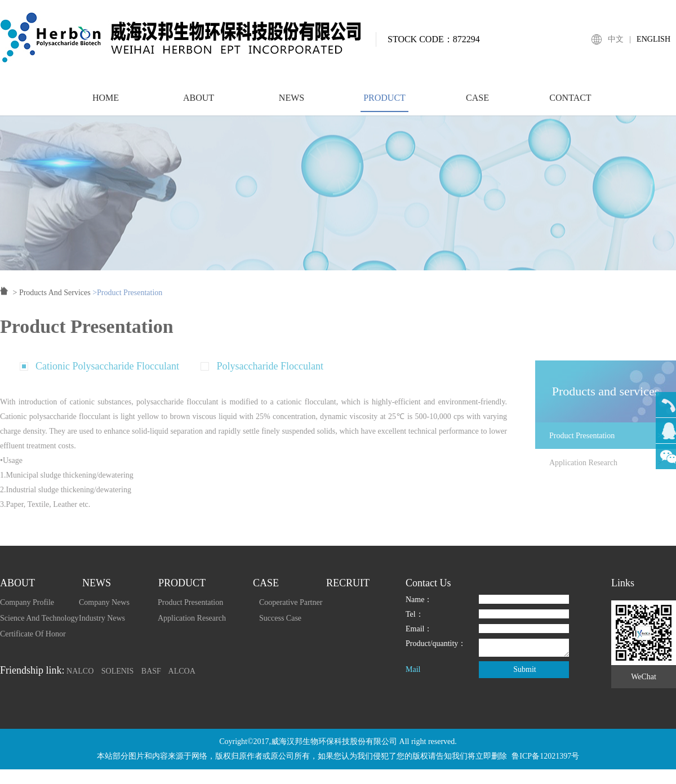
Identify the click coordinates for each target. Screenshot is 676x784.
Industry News (102, 618)
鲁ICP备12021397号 (545, 756)
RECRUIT (348, 583)
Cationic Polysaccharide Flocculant (107, 372)
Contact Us (428, 583)
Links (623, 583)
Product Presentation (613, 442)
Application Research (613, 469)
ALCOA (182, 671)
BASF (151, 671)
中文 (616, 39)
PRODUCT (384, 103)
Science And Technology (39, 618)
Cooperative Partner (291, 602)
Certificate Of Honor (33, 634)
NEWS (292, 103)
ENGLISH (653, 39)
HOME (106, 103)
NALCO (80, 671)
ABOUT (199, 103)
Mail (413, 669)
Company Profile (27, 602)
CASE (477, 103)
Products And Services (55, 298)
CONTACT (570, 103)
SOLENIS (118, 671)
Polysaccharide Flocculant (270, 372)
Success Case (280, 618)
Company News (104, 602)
